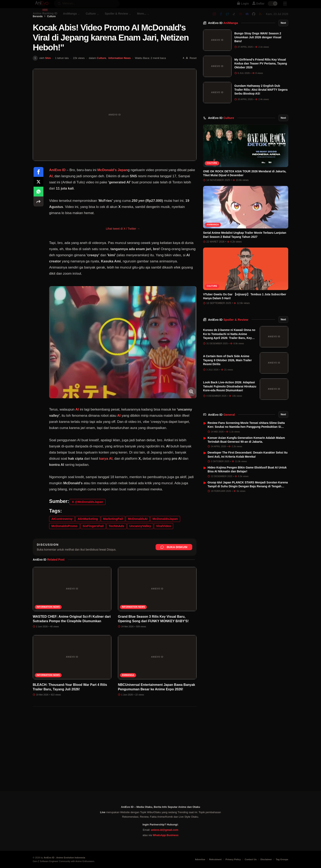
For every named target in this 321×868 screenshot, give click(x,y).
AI (51, 192)
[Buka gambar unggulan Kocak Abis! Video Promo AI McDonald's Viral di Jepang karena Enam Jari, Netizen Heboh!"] (115, 131)
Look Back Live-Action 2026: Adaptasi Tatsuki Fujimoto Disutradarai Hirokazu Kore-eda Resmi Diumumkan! (230, 397)
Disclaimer (266, 859)
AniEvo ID (223, 33)
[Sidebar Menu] (285, 7)
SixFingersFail (93, 542)
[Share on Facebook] (38, 188)
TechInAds (116, 542)
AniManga (128, 691)
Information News (120, 74)
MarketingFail (113, 534)
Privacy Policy (233, 859)
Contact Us (251, 859)
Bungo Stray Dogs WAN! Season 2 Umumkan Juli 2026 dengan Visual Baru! (258, 47)
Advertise (200, 859)
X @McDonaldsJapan (87, 518)
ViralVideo (164, 542)
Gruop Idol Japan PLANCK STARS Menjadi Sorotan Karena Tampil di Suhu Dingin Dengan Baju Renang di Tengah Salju (248, 496)
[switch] (273, 7)
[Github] (254, 18)
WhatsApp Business (166, 835)
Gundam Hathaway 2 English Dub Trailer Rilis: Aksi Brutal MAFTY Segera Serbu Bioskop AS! (261, 100)
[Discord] (247, 18)
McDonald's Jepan (112, 186)
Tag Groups (282, 859)
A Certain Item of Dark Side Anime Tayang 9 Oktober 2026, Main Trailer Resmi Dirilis (227, 370)
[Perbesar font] (187, 74)
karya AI (106, 474)
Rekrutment (215, 859)
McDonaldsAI (138, 534)
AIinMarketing (88, 534)
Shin (48, 74)
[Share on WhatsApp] (38, 207)
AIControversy (62, 534)
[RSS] (260, 18)
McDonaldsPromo (64, 542)
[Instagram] (214, 18)
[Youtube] (241, 18)
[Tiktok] (234, 18)
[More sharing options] (38, 217)
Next (283, 33)
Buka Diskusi (174, 563)
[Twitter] (227, 18)
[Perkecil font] (184, 74)
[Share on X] (38, 198)
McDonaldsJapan (165, 534)
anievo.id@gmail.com (164, 830)
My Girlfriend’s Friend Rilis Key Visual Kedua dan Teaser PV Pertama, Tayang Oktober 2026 (261, 74)
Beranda (38, 32)
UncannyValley (140, 542)
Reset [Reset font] (193, 74)
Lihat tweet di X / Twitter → (123, 244)
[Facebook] (221, 18)
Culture (51, 32)
